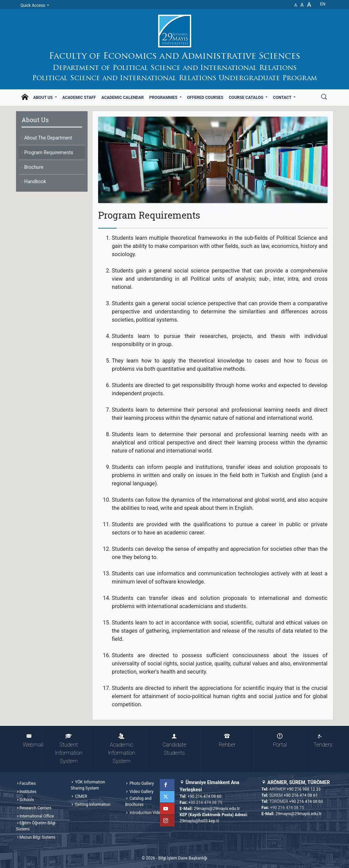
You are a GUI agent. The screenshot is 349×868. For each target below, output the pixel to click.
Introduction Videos (147, 813)
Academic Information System (122, 749)
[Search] (324, 98)
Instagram (169, 821)
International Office (37, 816)
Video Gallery (141, 792)
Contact (283, 98)
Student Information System (69, 749)
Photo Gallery (141, 783)
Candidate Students (174, 745)
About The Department (48, 138)
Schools (27, 800)
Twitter (169, 797)
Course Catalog (246, 98)
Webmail (33, 741)
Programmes (164, 98)
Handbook (35, 181)
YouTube (169, 809)
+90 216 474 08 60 (204, 796)
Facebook (169, 785)
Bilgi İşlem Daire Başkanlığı (183, 858)
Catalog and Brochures (138, 801)
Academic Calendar (122, 98)
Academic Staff (79, 98)
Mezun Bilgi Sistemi (37, 837)
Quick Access (33, 5)
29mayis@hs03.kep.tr (199, 821)
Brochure (34, 167)
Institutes (28, 792)
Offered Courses (205, 98)
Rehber (227, 741)
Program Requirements (49, 152)
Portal (280, 741)
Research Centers (35, 808)
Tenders (323, 741)
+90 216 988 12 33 (304, 789)
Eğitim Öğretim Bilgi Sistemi (36, 826)
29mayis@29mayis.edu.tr (217, 809)
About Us (43, 98)
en (323, 4)
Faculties (28, 783)
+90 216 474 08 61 (301, 795)
